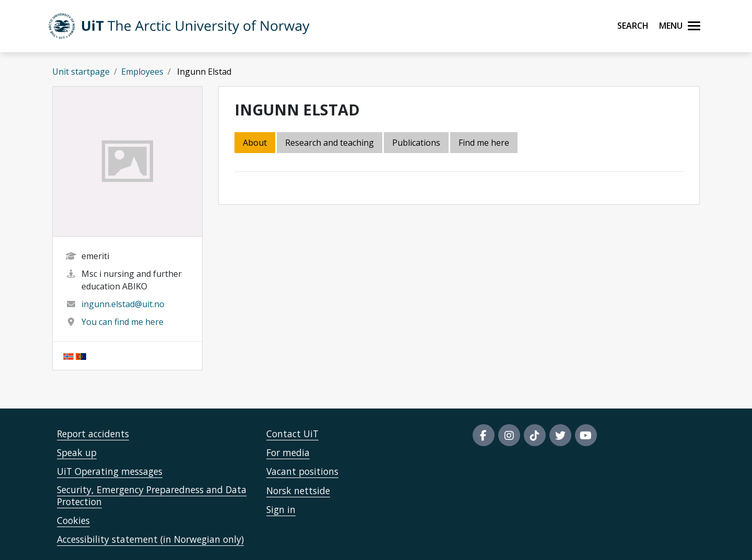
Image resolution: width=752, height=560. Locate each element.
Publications (416, 143)
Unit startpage (81, 72)
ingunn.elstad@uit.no (123, 304)
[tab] (417, 143)
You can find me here (122, 322)
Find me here (484, 143)
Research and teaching (330, 143)
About (255, 143)
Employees (142, 72)
